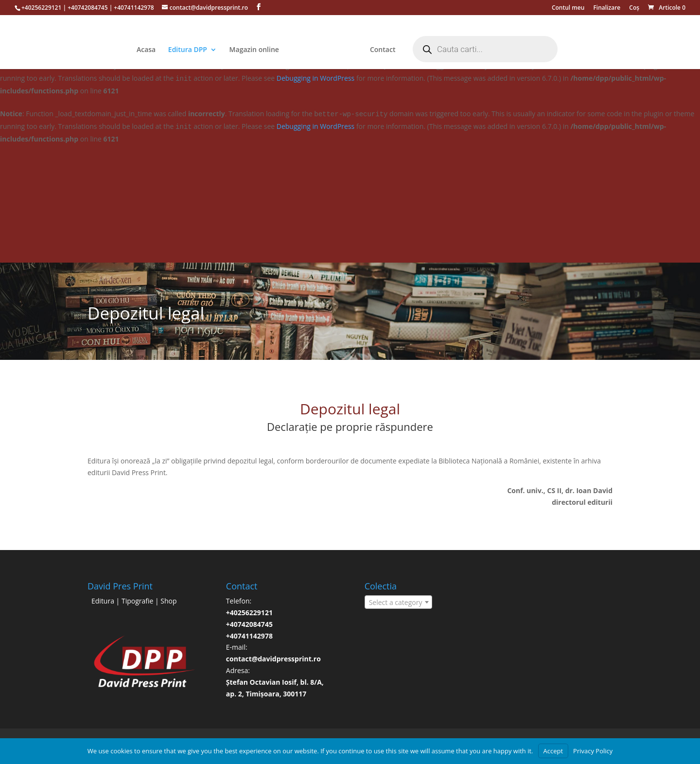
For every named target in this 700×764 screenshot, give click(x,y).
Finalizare (607, 8)
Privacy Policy (593, 751)
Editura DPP (188, 50)
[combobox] (399, 602)
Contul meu (568, 8)
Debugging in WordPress (315, 78)
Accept (553, 751)
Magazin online (254, 50)
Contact (383, 50)
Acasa (146, 50)
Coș (634, 8)
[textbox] (399, 603)
